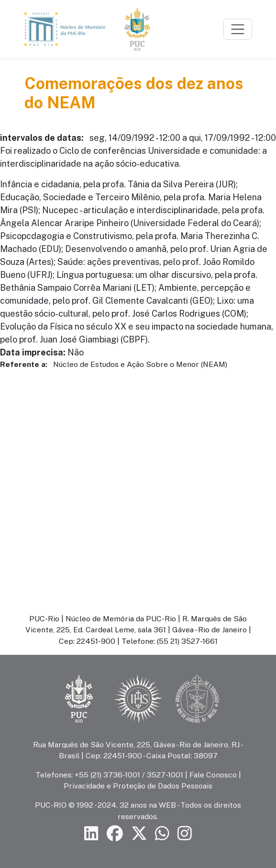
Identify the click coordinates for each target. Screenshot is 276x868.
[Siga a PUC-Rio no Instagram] (185, 834)
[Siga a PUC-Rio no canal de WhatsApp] (162, 834)
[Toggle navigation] (238, 29)
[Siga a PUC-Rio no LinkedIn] (91, 834)
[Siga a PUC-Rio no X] (139, 834)
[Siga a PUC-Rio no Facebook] (115, 834)
